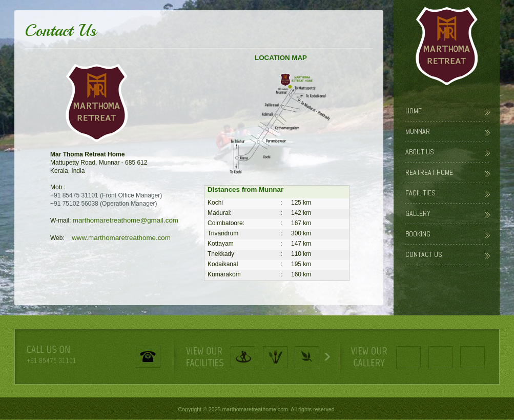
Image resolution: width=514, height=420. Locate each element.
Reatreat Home (429, 172)
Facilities (420, 193)
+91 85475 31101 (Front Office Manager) (106, 195)
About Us (420, 152)
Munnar (418, 131)
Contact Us (424, 254)
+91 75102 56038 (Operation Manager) (104, 204)
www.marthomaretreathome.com (118, 238)
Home (414, 111)
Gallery (418, 213)
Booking (418, 234)
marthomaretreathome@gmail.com (126, 220)
